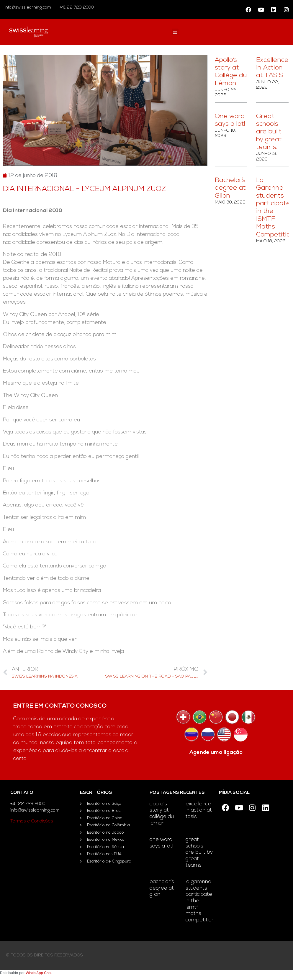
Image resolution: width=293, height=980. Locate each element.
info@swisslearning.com (28, 8)
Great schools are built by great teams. (269, 132)
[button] (175, 32)
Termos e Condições (32, 821)
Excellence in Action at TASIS (272, 68)
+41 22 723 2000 (76, 8)
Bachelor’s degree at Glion (230, 188)
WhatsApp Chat (39, 973)
